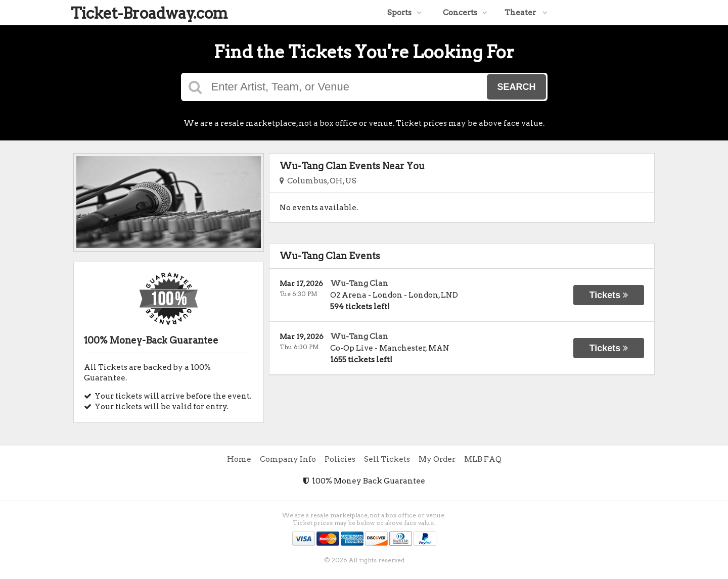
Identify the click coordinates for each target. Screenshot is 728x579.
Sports (404, 13)
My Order (437, 459)
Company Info (288, 459)
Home (239, 459)
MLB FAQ (483, 459)
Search (516, 87)
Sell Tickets (387, 459)
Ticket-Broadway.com (149, 13)
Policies (340, 459)
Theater (526, 13)
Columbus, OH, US (318, 181)
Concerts (465, 13)
